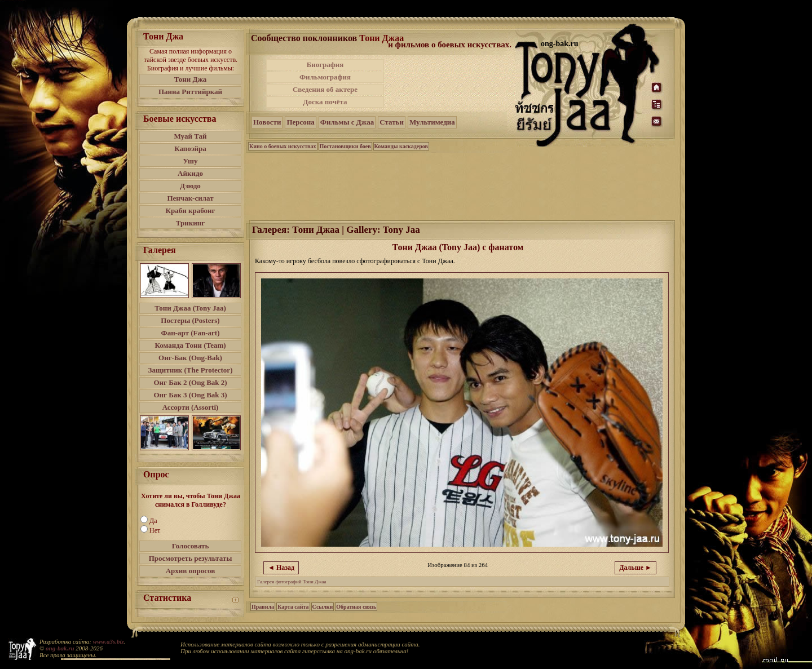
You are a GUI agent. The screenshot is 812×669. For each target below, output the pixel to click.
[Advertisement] (451, 83)
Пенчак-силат (190, 198)
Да (153, 521)
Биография (325, 65)
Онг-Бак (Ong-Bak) (190, 358)
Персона (300, 122)
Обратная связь (356, 607)
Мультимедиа (432, 122)
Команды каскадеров (401, 146)
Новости (267, 122)
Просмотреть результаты (191, 558)
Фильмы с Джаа (347, 122)
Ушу (191, 161)
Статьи (392, 122)
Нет (155, 530)
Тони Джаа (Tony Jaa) (190, 308)
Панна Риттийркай (190, 92)
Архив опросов (191, 571)
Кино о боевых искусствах (283, 146)
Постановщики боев (345, 146)
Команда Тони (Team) (190, 345)
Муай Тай (190, 136)
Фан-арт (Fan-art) (191, 333)
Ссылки (323, 607)
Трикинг (190, 223)
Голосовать (191, 546)
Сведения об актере (325, 89)
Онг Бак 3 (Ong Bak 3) (190, 395)
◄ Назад (281, 568)
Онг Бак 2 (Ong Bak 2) (190, 382)
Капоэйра (190, 149)
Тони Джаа (381, 38)
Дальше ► (636, 568)
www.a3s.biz (109, 641)
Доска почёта (325, 102)
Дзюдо (190, 186)
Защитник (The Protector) (191, 370)
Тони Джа (191, 79)
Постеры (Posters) (190, 320)
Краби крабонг (191, 211)
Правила (263, 607)
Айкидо (190, 173)
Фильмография (325, 77)
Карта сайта (293, 607)
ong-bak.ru (60, 648)
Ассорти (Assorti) (191, 407)
